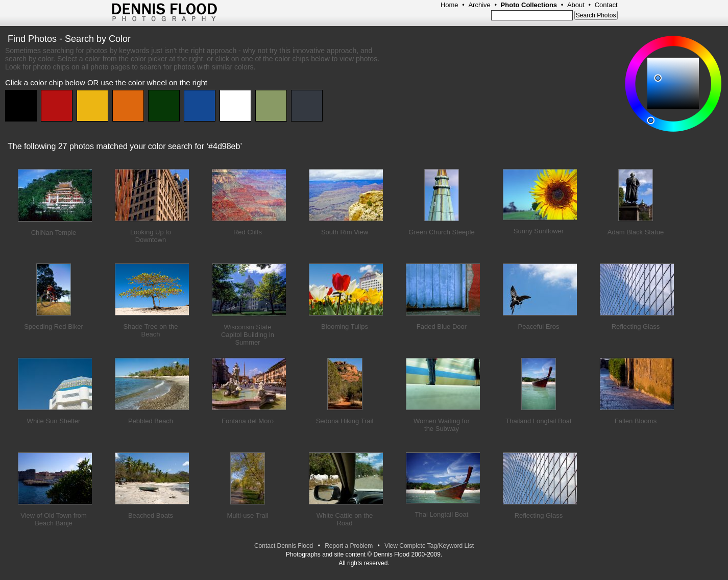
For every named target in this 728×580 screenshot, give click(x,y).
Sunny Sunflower (539, 231)
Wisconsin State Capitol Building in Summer (248, 335)
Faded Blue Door (442, 327)
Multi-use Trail (248, 515)
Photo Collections (529, 5)
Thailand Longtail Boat (538, 421)
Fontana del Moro (248, 421)
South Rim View (345, 232)
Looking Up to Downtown (151, 236)
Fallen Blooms (636, 421)
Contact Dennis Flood (284, 546)
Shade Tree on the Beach (151, 330)
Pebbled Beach (151, 421)
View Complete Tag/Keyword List (429, 546)
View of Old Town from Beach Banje (54, 519)
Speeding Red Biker (54, 327)
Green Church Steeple (441, 232)
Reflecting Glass (636, 327)
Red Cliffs (248, 232)
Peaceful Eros (539, 327)
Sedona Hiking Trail (345, 421)
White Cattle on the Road (345, 519)
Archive (479, 5)
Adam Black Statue (636, 232)
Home (450, 5)
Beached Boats (151, 515)
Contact (606, 5)
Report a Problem (349, 546)
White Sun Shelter (54, 421)
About (576, 5)
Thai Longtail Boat (442, 514)
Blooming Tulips (345, 327)
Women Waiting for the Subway (442, 425)
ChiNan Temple (54, 233)
